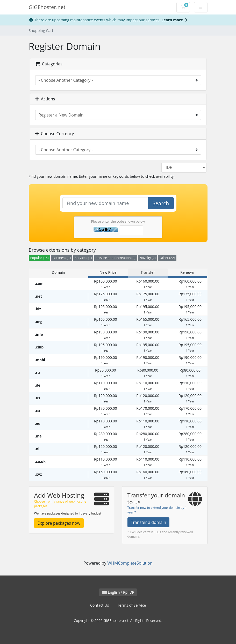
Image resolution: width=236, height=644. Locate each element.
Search (161, 203)
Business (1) (62, 258)
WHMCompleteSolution (130, 563)
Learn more (174, 20)
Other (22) (167, 258)
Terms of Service (132, 605)
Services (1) (83, 258)
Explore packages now (59, 523)
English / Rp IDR (118, 592)
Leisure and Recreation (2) (116, 258)
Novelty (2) (147, 258)
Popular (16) (40, 258)
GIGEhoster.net (47, 7)
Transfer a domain (149, 522)
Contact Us (100, 605)
